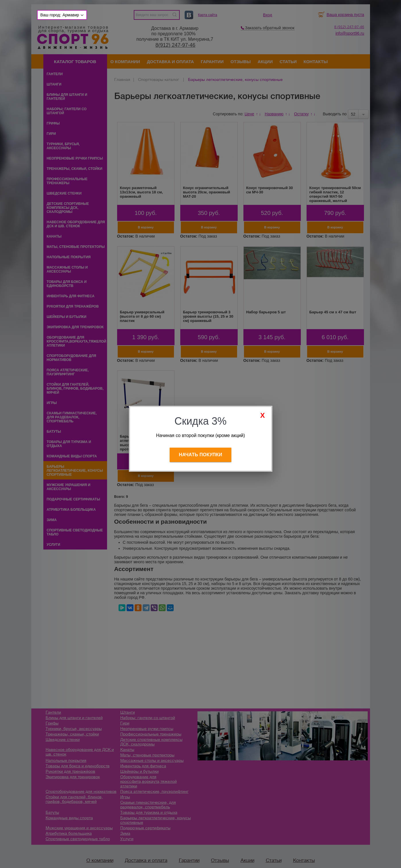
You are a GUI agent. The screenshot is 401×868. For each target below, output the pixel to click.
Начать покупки (200, 455)
